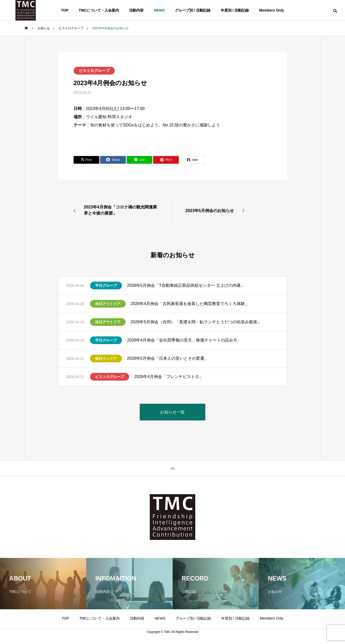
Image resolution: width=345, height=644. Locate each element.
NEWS (159, 10)
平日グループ (106, 286)
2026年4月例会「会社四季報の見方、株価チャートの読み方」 (184, 340)
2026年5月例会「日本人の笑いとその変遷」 (168, 358)
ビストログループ (94, 71)
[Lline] (139, 160)
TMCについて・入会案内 (99, 10)
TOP (65, 10)
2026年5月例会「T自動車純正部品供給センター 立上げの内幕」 (186, 285)
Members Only (271, 10)
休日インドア (106, 358)
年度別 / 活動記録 (235, 10)
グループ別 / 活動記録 (193, 10)
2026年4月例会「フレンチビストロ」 (169, 377)
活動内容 (136, 10)
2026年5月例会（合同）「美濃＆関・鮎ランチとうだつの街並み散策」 (196, 322)
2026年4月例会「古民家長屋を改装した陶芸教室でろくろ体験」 (190, 304)
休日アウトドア (108, 304)
